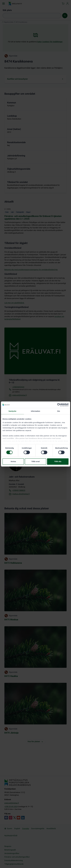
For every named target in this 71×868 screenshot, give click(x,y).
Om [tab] (59, 411)
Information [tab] (36, 411)
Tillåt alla (58, 462)
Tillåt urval (35, 462)
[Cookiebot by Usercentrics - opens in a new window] (59, 405)
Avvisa (13, 462)
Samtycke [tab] (12, 411)
